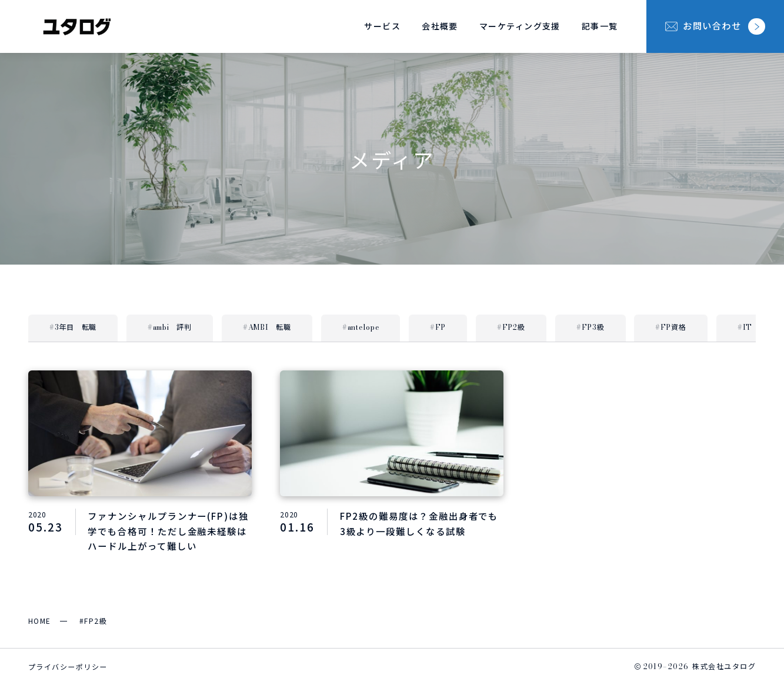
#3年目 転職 (73, 327)
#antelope (361, 327)
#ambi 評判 (170, 327)
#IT (745, 327)
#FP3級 (590, 327)
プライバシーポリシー (68, 666)
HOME (40, 621)
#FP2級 (511, 327)
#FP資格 (671, 327)
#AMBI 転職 (267, 327)
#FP (438, 327)
